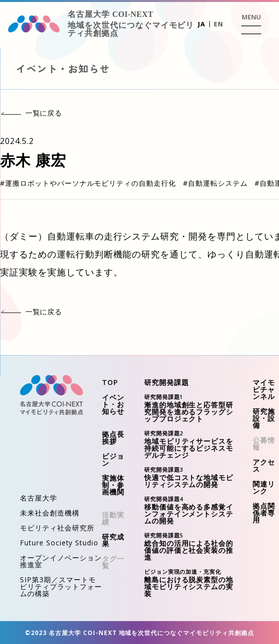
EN (219, 24)
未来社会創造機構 (50, 513)
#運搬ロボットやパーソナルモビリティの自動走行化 (88, 183)
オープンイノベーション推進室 (61, 561)
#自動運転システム (215, 183)
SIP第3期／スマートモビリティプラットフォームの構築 (61, 586)
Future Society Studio (59, 543)
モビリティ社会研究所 (57, 528)
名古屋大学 (39, 498)
